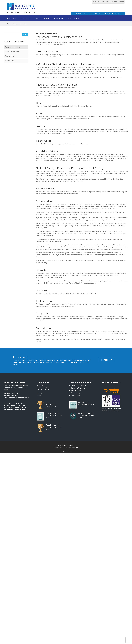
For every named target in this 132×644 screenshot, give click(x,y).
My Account (114, 2)
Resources (37, 18)
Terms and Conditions (12, 47)
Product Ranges (25, 18)
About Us (16, 18)
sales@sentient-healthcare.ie (115, 14)
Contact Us (76, 18)
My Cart (122, 2)
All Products (96, 2)
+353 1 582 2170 (80, 14)
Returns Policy (10, 56)
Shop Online (105, 2)
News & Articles (47, 18)
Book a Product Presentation (62, 18)
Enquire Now (106, 360)
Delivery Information (12, 52)
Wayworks (64, 451)
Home (9, 18)
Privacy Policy (9, 61)
